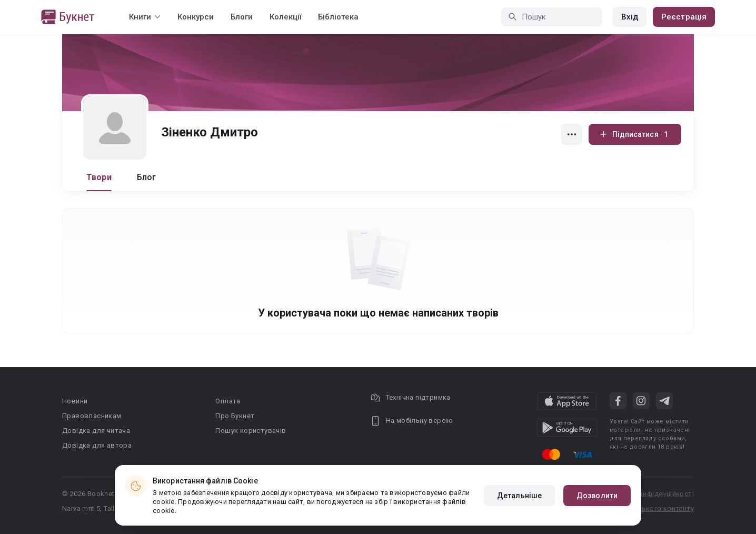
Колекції (285, 17)
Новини (75, 401)
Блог (147, 177)
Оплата (228, 401)
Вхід (630, 17)
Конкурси (196, 17)
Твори (99, 177)
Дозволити (597, 496)
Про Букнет (235, 416)
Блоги (242, 17)
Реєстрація (684, 17)
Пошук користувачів (251, 431)
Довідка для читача (96, 431)
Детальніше (519, 496)
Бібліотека (338, 17)
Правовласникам (92, 416)
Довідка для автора (97, 445)
